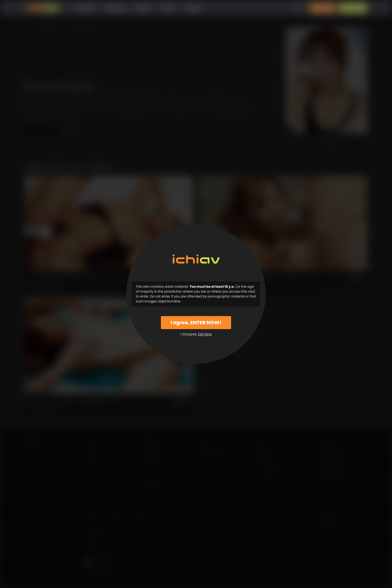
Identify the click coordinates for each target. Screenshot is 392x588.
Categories (115, 8)
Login (323, 8)
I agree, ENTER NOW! (196, 322)
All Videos (84, 8)
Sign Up (353, 8)
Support (194, 8)
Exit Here (205, 334)
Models (143, 8)
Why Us (168, 8)
